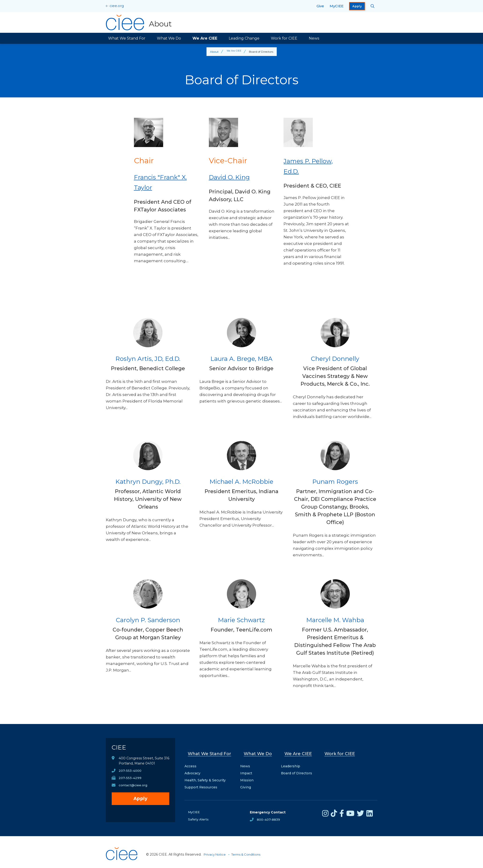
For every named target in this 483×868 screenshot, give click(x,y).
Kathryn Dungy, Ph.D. (148, 481)
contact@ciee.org (134, 789)
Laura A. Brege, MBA (241, 358)
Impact (248, 768)
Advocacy (192, 768)
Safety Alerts (199, 815)
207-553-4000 (131, 774)
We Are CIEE (205, 38)
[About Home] (140, 22)
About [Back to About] (213, 52)
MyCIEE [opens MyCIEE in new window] (337, 6)
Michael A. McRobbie (241, 481)
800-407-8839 (269, 815)
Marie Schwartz (241, 619)
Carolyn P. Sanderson (148, 619)
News (314, 38)
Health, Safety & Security (205, 775)
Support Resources (201, 782)
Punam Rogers (335, 481)
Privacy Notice (216, 850)
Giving (247, 782)
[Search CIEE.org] (373, 6)
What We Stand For (127, 38)
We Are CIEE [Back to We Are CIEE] (234, 52)
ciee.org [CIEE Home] (117, 6)
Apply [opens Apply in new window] (357, 6)
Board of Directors (297, 768)
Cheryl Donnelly (335, 358)
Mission (249, 775)
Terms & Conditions (249, 850)
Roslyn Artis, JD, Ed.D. (148, 358)
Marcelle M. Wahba (335, 619)
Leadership (291, 761)
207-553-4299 (130, 782)
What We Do (169, 38)
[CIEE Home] (122, 862)
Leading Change (244, 38)
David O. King (234, 177)
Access (190, 761)
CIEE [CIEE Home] (121, 749)
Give (320, 6)
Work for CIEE (284, 38)
